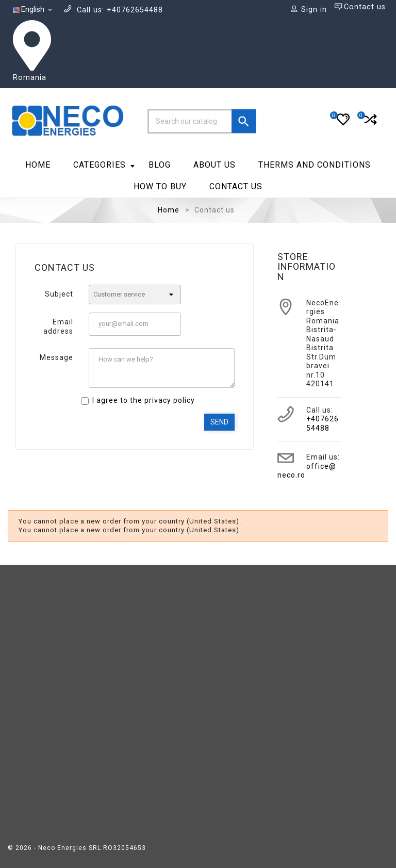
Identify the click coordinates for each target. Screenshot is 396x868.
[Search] (202, 121)
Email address (58, 326)
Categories (104, 165)
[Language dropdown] (33, 10)
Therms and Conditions (315, 165)
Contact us (236, 186)
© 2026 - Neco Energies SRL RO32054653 (77, 848)
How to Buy (160, 186)
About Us (214, 165)
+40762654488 (323, 423)
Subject (59, 294)
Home (38, 165)
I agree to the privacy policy (144, 400)
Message (56, 357)
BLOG (160, 165)
